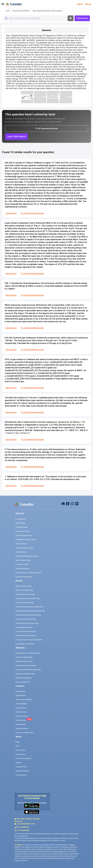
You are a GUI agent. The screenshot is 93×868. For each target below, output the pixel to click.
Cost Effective (21, 708)
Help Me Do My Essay (23, 678)
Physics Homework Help (24, 590)
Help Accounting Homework (26, 665)
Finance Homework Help (24, 603)
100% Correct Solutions (24, 700)
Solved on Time (21, 712)
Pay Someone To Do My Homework (28, 573)
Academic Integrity (22, 771)
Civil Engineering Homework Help (28, 598)
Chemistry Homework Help (25, 594)
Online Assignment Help (24, 548)
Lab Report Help (21, 527)
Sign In (80, 4)
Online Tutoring (21, 552)
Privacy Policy (20, 754)
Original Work (20, 695)
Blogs (18, 742)
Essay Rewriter (21, 724)
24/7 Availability (21, 704)
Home (8, 11)
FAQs (18, 746)
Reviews (19, 763)
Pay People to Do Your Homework (28, 653)
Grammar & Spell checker (25, 733)
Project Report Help (23, 531)
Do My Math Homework (24, 627)
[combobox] (35, 18)
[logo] (14, 4)
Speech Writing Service (24, 535)
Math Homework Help (23, 586)
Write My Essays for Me (24, 661)
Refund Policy (21, 750)
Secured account (22, 716)
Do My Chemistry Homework (26, 636)
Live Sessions (21, 519)
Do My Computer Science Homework (29, 640)
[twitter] (77, 503)
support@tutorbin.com (26, 824)
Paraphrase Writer (22, 728)
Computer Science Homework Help (28, 615)
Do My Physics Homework (25, 644)
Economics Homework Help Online (28, 670)
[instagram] (72, 503)
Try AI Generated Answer (32, 213)
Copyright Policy (21, 767)
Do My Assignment (22, 568)
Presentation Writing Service (26, 540)
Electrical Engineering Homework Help (29, 607)
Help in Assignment (23, 682)
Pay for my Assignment (24, 657)
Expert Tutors (20, 691)
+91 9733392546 (23, 827)
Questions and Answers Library (27, 556)
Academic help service (24, 577)
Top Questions (21, 775)
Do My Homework (22, 564)
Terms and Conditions (23, 758)
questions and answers (21, 11)
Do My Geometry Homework (26, 631)
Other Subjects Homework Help (27, 623)
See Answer (11, 213)
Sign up (88, 4)
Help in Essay (20, 523)
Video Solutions (21, 544)
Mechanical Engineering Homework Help (30, 611)
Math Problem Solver (23, 560)
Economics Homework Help (26, 619)
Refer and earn (21, 720)
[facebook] (63, 503)
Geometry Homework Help (25, 674)
